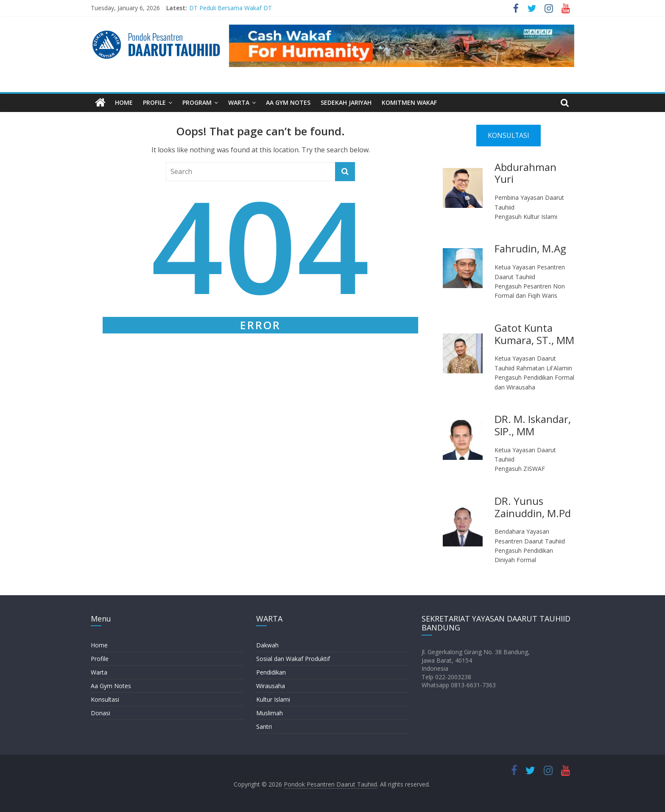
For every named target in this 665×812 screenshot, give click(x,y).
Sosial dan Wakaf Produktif (293, 659)
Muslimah (270, 713)
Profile (100, 659)
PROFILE (154, 102)
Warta (99, 672)
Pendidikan (271, 672)
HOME (124, 102)
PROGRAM (197, 102)
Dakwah (267, 645)
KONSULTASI (509, 135)
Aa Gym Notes (111, 686)
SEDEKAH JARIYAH (346, 102)
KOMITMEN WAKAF (409, 102)
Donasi (101, 713)
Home (99, 645)
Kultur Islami (273, 699)
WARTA (239, 102)
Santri (264, 727)
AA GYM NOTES (288, 102)
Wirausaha (271, 686)
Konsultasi (105, 699)
